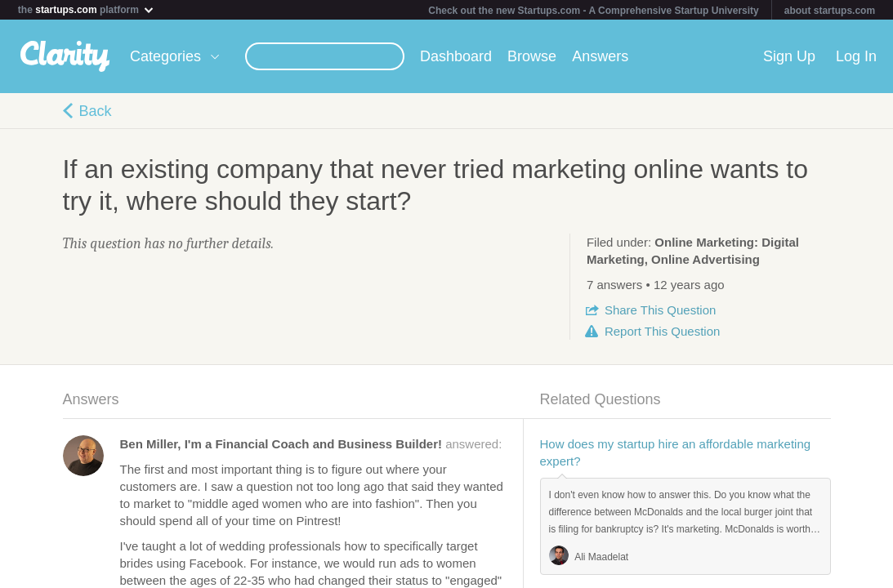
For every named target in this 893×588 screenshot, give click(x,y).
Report (662, 331)
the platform (87, 9)
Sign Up (789, 56)
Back (96, 111)
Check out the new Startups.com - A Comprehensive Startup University (594, 11)
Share (660, 310)
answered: (311, 444)
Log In (856, 56)
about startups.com (830, 11)
